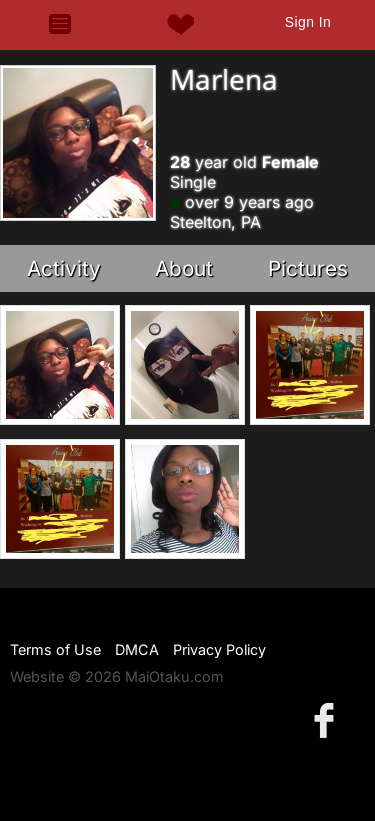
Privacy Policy (219, 649)
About (184, 268)
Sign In (308, 22)
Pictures (308, 268)
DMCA (137, 649)
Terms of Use (55, 649)
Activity (64, 268)
